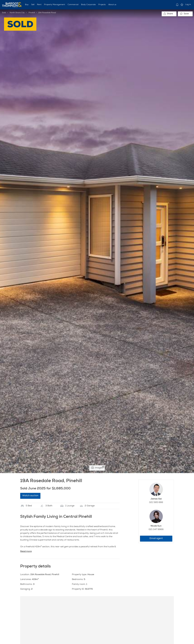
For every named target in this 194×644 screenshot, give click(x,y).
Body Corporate (88, 5)
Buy (27, 5)
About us (112, 5)
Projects (102, 5)
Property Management (54, 5)
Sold (4, 13)
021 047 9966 (156, 530)
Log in (188, 5)
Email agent (156, 539)
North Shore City (17, 13)
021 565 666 (156, 503)
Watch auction (30, 496)
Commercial (73, 5)
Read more (26, 552)
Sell (33, 5)
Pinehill (32, 13)
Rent (39, 5)
